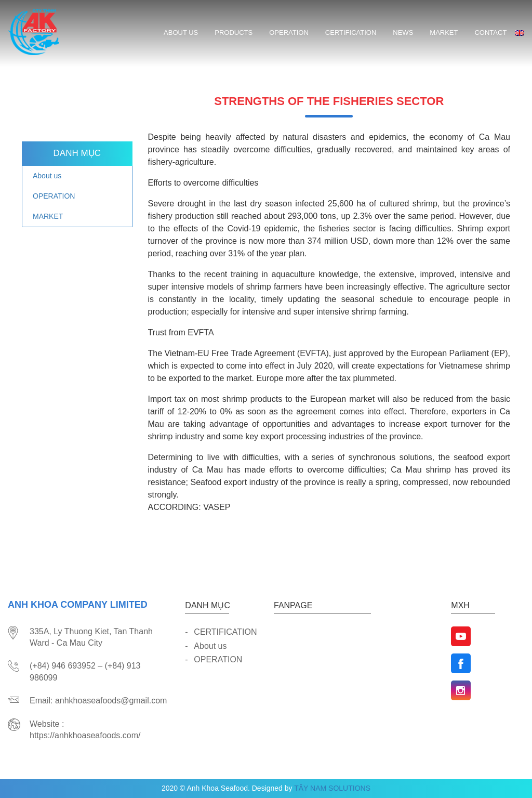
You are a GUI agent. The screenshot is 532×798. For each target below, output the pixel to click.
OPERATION (289, 32)
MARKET (444, 32)
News (403, 32)
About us (181, 32)
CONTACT (490, 32)
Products (234, 32)
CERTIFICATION (351, 32)
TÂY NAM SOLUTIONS (332, 788)
